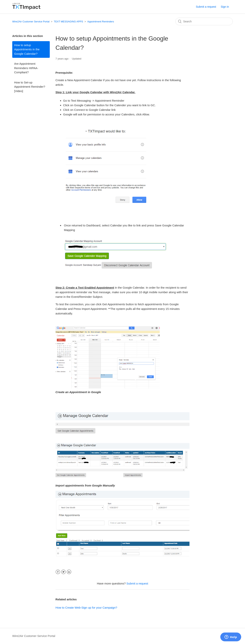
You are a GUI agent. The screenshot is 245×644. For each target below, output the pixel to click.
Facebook (58, 572)
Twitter (63, 572)
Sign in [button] (225, 7)
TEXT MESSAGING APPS (68, 22)
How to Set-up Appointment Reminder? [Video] (30, 87)
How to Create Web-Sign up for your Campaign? (86, 608)
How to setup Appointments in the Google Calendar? (27, 49)
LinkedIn (69, 572)
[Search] (204, 21)
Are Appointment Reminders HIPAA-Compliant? (26, 68)
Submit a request (206, 7)
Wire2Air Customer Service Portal (31, 22)
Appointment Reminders (101, 22)
